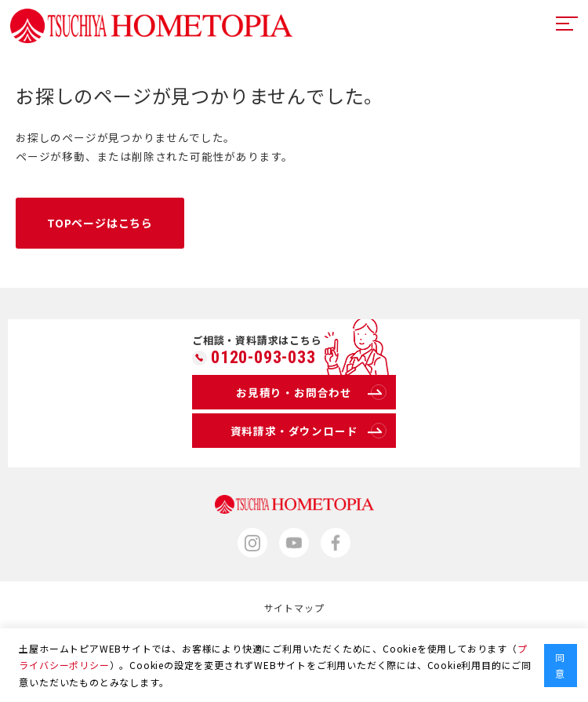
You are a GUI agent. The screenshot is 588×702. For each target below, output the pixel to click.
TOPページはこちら (100, 223)
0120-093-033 (263, 358)
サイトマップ (294, 607)
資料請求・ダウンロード (309, 431)
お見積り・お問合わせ (311, 392)
